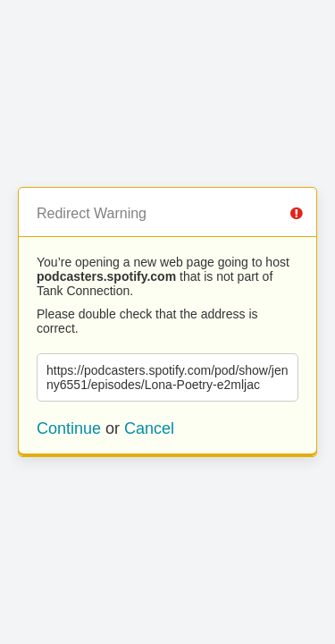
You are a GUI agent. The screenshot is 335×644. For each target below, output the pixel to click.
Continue (69, 428)
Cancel (149, 428)
